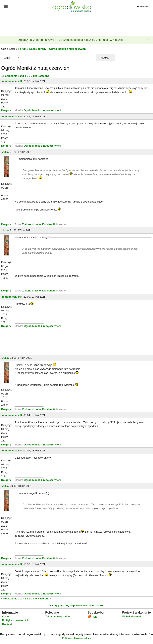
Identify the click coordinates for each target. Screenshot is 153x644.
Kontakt (7, 624)
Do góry (6, 110)
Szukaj (105, 58)
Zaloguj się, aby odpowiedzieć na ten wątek (76, 606)
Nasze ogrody (38, 49)
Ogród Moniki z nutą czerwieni (68, 49)
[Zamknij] (148, 40)
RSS (92, 617)
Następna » (44, 76)
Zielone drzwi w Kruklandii (39, 224)
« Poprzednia (9, 76)
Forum (22, 49)
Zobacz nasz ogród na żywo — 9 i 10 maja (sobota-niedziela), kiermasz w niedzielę (71, 40)
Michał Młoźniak (132, 616)
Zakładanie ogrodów (58, 616)
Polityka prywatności (15, 620)
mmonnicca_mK (12, 81)
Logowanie (142, 6)
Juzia (5, 152)
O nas (6, 616)
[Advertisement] (76, 25)
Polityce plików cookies (76, 638)
